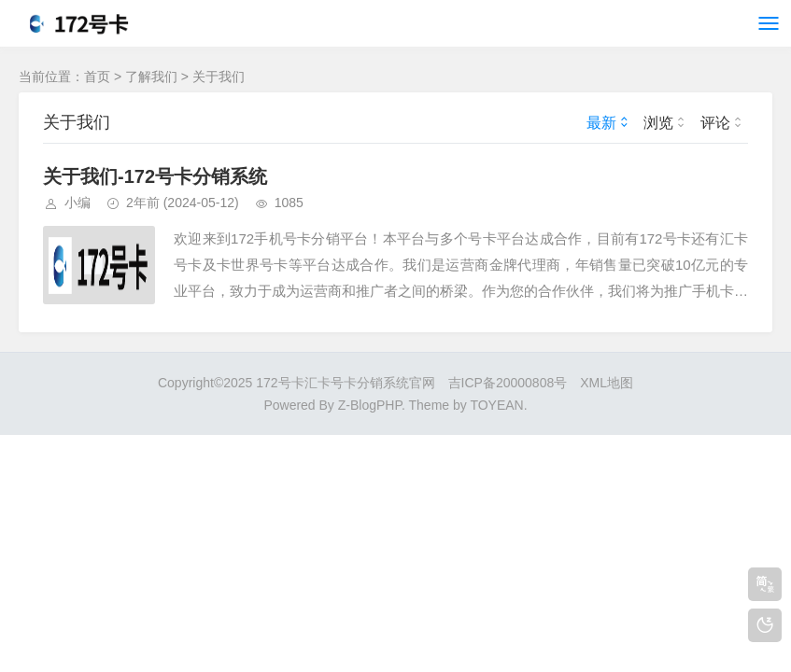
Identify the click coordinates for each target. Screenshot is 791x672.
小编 (78, 203)
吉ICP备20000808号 (508, 383)
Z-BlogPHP (370, 405)
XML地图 (607, 383)
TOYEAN (496, 405)
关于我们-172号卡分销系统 (155, 176)
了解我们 (151, 77)
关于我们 (219, 77)
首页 (97, 77)
